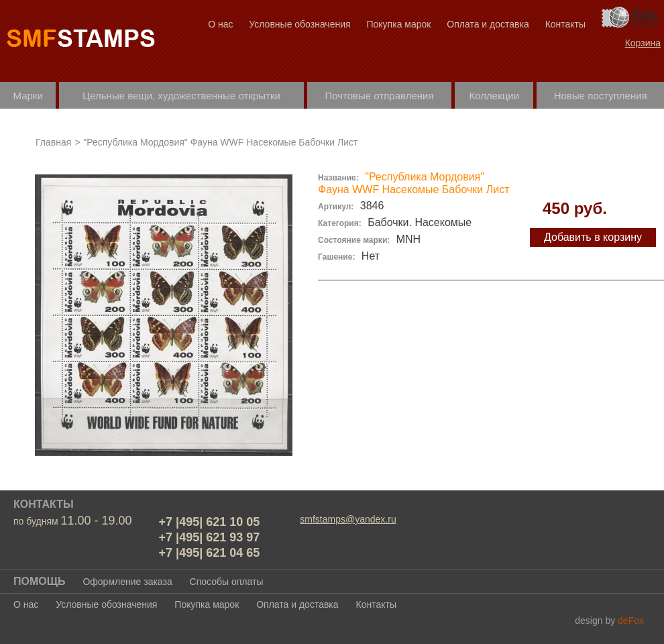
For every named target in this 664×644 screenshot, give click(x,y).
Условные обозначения (299, 24)
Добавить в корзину (593, 237)
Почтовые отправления (379, 96)
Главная (53, 142)
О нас (220, 24)
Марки (28, 96)
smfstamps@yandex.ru (348, 519)
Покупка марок (398, 24)
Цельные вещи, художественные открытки (181, 96)
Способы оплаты (227, 582)
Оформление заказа (127, 582)
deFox (631, 621)
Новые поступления (601, 96)
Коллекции (495, 96)
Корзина (643, 43)
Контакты (565, 24)
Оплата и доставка (488, 24)
